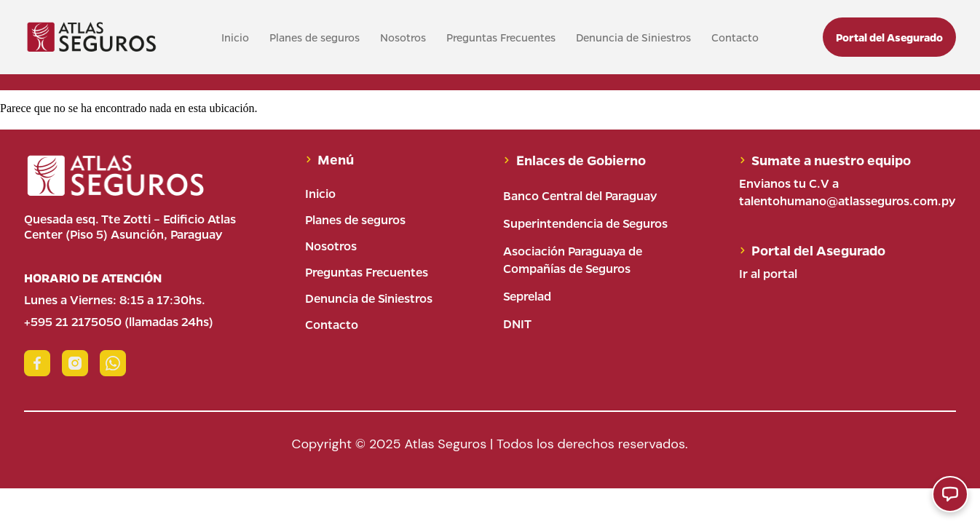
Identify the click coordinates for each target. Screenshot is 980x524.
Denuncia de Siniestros (633, 37)
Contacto (735, 37)
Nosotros (403, 37)
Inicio (235, 37)
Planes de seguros (315, 37)
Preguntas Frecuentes (501, 37)
